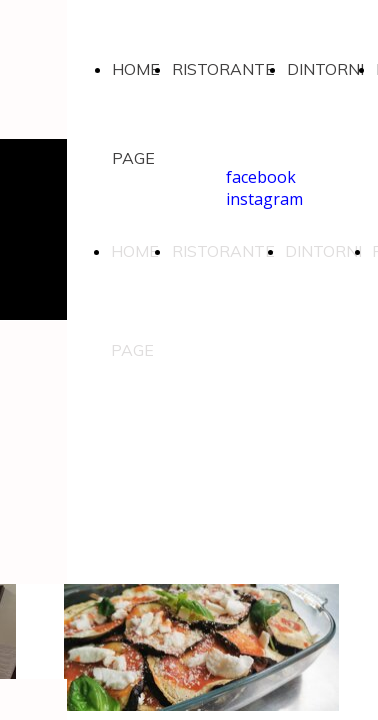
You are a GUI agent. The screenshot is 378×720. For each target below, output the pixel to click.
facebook (261, 177)
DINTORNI (325, 69)
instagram (264, 199)
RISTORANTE (223, 69)
